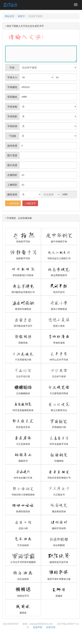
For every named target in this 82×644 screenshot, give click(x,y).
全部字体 (51, 627)
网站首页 (10, 16)
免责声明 (38, 627)
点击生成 (13, 203)
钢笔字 (21, 16)
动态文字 (30, 203)
